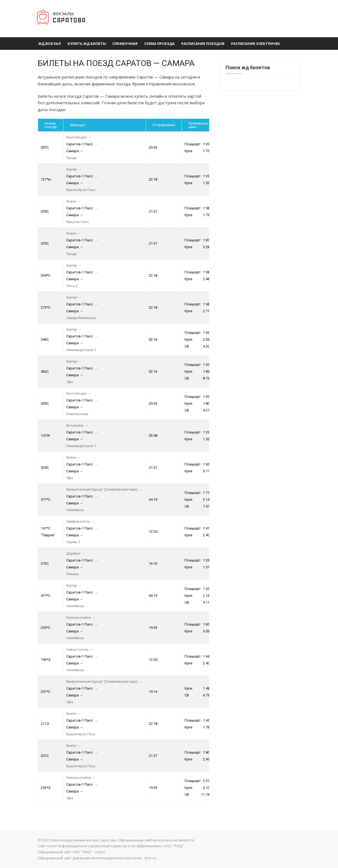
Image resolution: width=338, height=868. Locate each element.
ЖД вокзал (50, 44)
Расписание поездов (203, 44)
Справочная (125, 44)
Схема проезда (159, 44)
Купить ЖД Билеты (87, 44)
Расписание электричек (256, 44)
